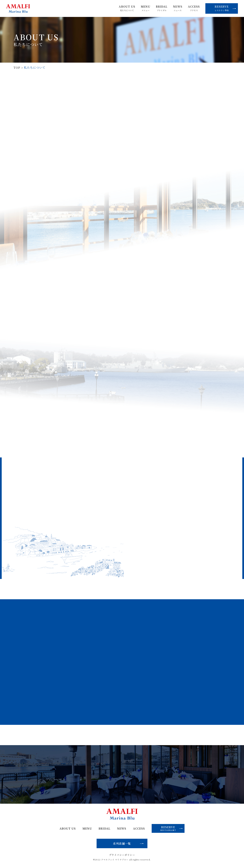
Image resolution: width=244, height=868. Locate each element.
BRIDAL (162, 8)
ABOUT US (127, 8)
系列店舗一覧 (122, 843)
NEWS (178, 8)
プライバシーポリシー (122, 855)
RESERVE (226, 8)
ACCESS (194, 8)
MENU (145, 8)
